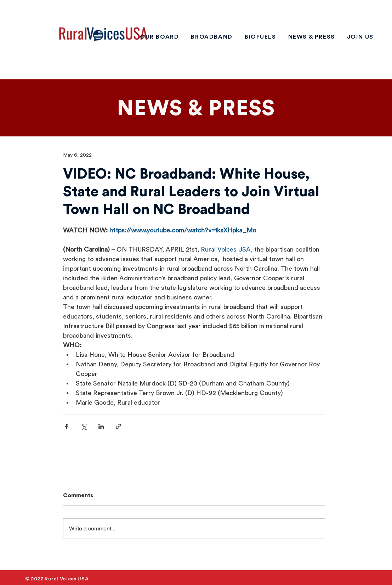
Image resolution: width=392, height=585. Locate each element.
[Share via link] (118, 426)
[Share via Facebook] (66, 426)
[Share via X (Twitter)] (84, 426)
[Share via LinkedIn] (101, 426)
